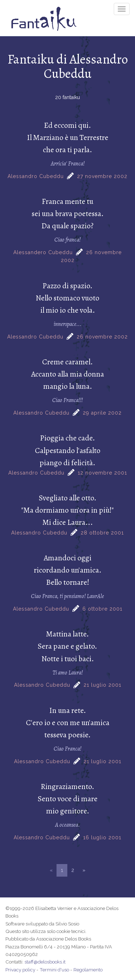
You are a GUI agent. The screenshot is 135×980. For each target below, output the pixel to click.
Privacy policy (20, 970)
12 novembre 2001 (102, 473)
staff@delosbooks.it (45, 962)
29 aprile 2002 (102, 413)
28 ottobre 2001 (102, 533)
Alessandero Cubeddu (43, 252)
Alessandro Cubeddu (36, 176)
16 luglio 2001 (102, 837)
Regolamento (88, 970)
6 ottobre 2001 (102, 609)
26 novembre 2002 (102, 337)
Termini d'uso (54, 970)
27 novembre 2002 (102, 176)
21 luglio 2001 (102, 685)
